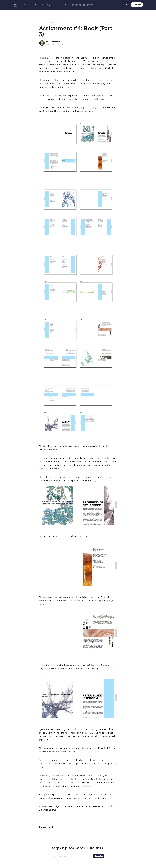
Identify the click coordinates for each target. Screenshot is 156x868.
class (46, 23)
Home (26, 5)
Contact (65, 5)
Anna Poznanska (53, 42)
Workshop (46, 5)
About (56, 5)
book (51, 23)
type (41, 23)
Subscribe (137, 5)
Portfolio (35, 5)
